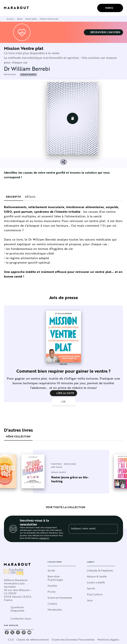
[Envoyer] (114, 529)
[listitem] (7, 632)
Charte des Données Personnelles (73, 640)
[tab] (13, 197)
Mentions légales (108, 640)
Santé (20, 19)
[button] (104, 32)
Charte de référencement (33, 640)
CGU (11, 640)
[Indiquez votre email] (89, 529)
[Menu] (110, 8)
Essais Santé (31, 19)
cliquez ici (44, 538)
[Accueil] (18, 8)
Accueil (10, 19)
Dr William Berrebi (27, 69)
